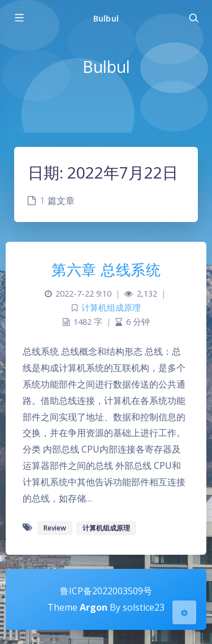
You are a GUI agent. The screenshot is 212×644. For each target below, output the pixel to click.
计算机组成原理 (111, 308)
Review (55, 528)
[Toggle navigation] (193, 18)
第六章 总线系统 (106, 269)
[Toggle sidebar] (19, 18)
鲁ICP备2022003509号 (106, 591)
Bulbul (106, 18)
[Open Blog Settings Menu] (184, 612)
